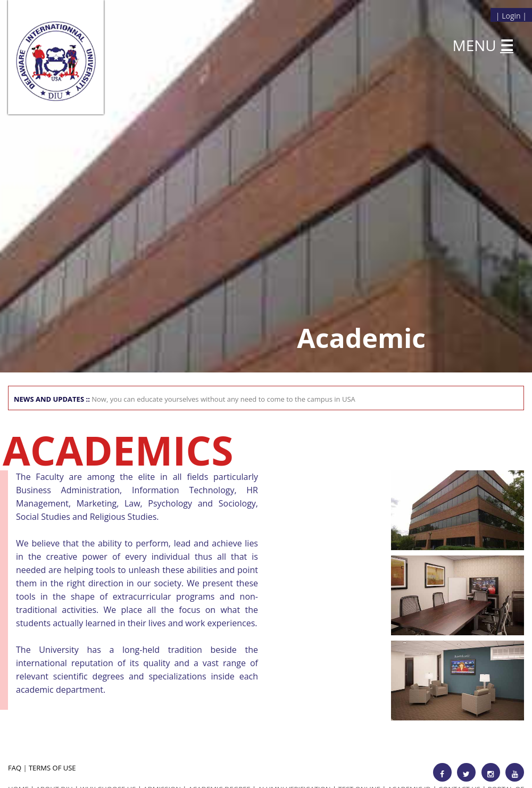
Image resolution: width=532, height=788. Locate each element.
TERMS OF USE (52, 768)
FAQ (15, 768)
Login (511, 16)
